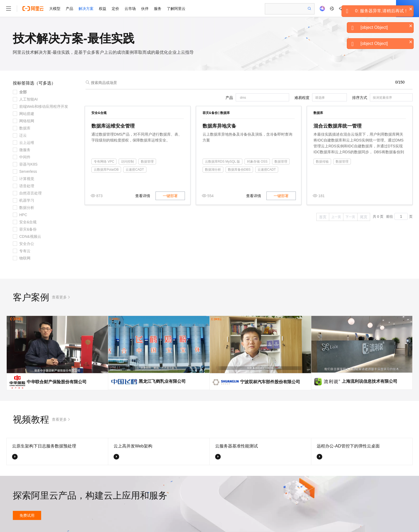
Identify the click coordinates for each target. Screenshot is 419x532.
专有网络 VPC (104, 162)
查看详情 (143, 196)
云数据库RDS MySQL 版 (223, 162)
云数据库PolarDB (106, 170)
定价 (115, 9)
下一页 (350, 217)
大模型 (55, 9)
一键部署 (170, 196)
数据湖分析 (213, 170)
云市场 (130, 9)
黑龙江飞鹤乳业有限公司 (162, 381)
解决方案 (86, 9)
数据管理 (147, 162)
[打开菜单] (9, 9)
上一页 (336, 217)
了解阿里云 (176, 9)
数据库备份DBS (239, 170)
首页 (323, 217)
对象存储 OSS (257, 162)
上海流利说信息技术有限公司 (370, 381)
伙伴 (145, 9)
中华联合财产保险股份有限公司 (57, 382)
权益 (103, 9)
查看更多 (59, 297)
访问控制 (127, 162)
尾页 (364, 217)
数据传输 (322, 162)
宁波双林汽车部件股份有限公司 (270, 382)
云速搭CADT (135, 170)
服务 (158, 9)
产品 (69, 9)
